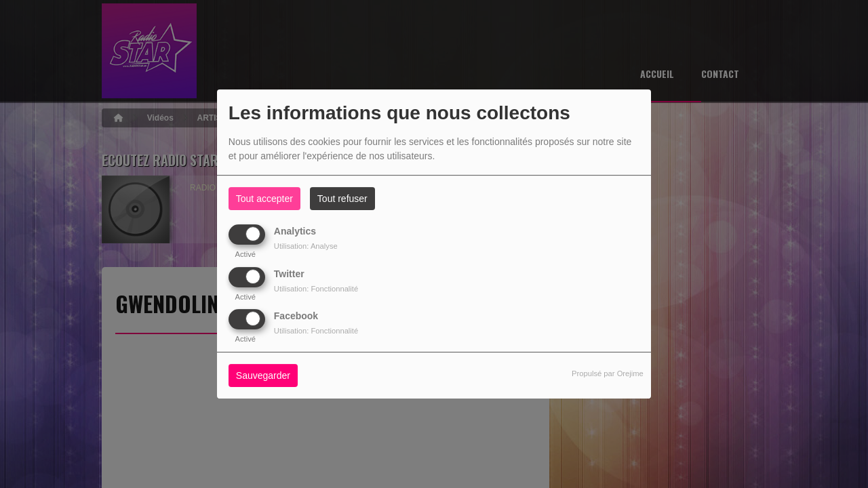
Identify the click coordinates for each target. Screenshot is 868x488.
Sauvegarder (263, 375)
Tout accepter (264, 199)
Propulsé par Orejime (608, 373)
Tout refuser (342, 199)
